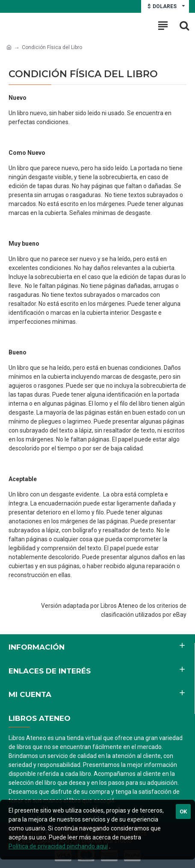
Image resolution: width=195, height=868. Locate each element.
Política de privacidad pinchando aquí (58, 846)
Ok (183, 811)
